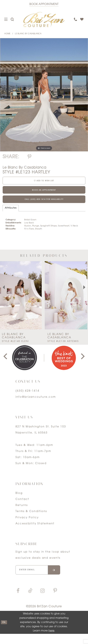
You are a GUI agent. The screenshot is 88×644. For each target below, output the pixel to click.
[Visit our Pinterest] (55, 601)
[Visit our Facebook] (18, 601)
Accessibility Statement (35, 531)
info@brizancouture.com (36, 405)
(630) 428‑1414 (28, 398)
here (51, 641)
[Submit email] (65, 579)
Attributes (11, 216)
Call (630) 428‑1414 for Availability (44, 206)
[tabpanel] (44, 95)
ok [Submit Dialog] (5, 632)
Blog (19, 501)
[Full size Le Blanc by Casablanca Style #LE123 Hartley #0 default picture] (44, 95)
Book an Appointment (44, 194)
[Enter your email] (44, 579)
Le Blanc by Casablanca (28, 34)
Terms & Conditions (31, 519)
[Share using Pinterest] (29, 157)
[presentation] (21, 303)
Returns (22, 513)
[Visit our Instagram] (42, 601)
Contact (22, 507)
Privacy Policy (27, 525)
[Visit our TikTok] (30, 601)
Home (7, 34)
